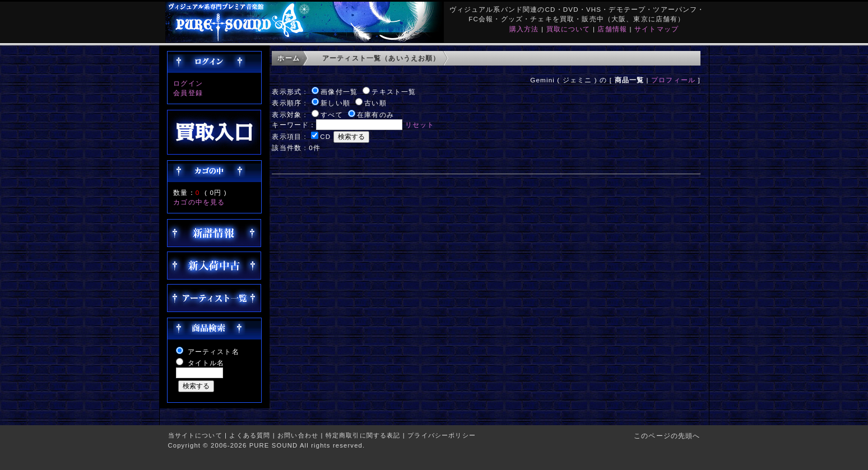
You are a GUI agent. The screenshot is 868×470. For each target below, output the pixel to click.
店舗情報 (612, 29)
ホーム (288, 58)
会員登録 (188, 93)
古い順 (375, 103)
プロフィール (673, 80)
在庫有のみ (375, 115)
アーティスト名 (213, 352)
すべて (331, 115)
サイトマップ (656, 29)
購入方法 (524, 29)
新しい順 (335, 103)
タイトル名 (206, 363)
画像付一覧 (339, 92)
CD (325, 136)
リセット (420, 125)
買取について (568, 29)
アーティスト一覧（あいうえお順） (381, 58)
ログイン (188, 83)
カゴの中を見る (199, 202)
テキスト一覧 (394, 92)
